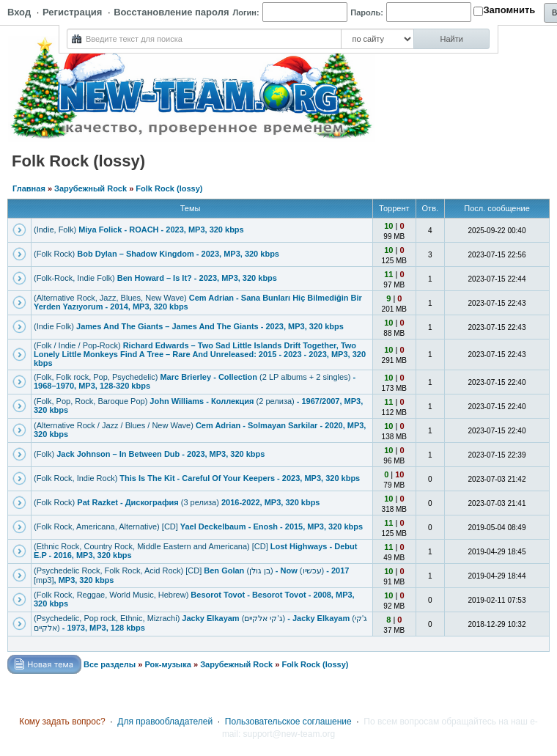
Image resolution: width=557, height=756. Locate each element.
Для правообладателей (165, 722)
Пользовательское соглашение (288, 722)
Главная (29, 188)
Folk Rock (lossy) (169, 188)
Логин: (246, 12)
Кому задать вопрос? (62, 722)
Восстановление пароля (171, 12)
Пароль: (367, 12)
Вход (19, 12)
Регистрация (72, 12)
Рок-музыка (167, 664)
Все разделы (110, 664)
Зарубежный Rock (91, 188)
